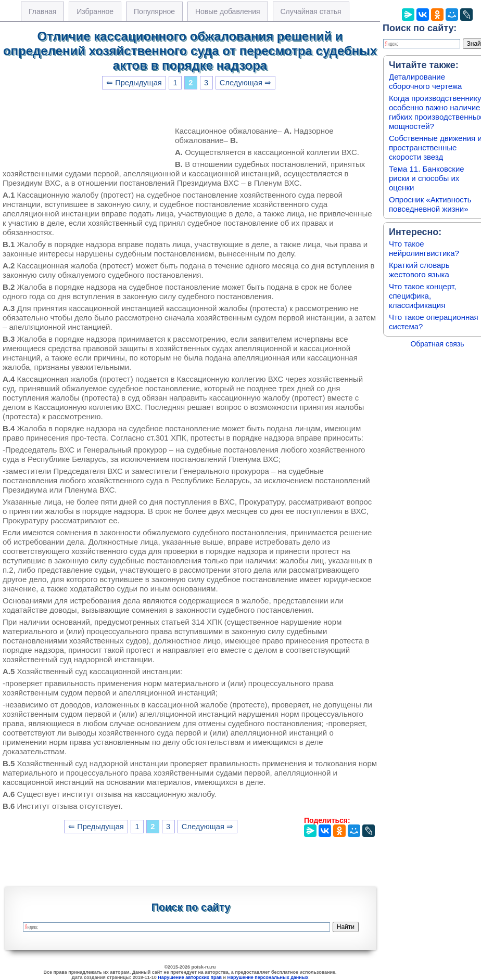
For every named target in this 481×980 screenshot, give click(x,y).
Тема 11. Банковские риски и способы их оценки (427, 178)
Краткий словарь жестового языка (419, 270)
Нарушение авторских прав (190, 977)
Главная (42, 11)
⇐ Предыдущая (134, 83)
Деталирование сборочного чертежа (425, 81)
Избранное (95, 11)
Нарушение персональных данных (268, 977)
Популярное (154, 11)
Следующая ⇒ (245, 83)
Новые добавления (228, 11)
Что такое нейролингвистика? (424, 248)
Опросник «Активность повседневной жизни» (430, 204)
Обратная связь (437, 344)
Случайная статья (311, 11)
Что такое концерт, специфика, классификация (422, 296)
